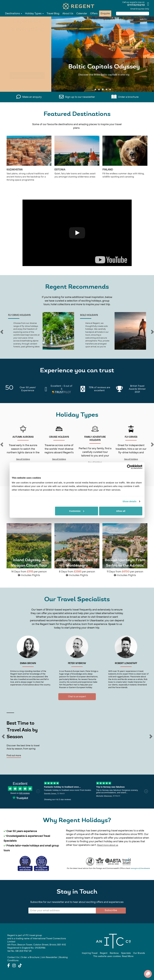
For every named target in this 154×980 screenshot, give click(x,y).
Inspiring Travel (90, 953)
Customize (77, 511)
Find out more (14, 756)
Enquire (105, 13)
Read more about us (108, 845)
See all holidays (23, 459)
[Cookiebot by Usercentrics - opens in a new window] (129, 467)
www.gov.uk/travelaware (140, 868)
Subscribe (111, 910)
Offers (94, 13)
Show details (129, 501)
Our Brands (139, 953)
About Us (68, 13)
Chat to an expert (77, 697)
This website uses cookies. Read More (113, 956)
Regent (104, 953)
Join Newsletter (49, 957)
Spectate (126, 953)
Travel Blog (53, 13)
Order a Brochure (30, 957)
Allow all (121, 511)
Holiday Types (34, 13)
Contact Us (13, 957)
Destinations (14, 13)
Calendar (82, 13)
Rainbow (114, 953)
